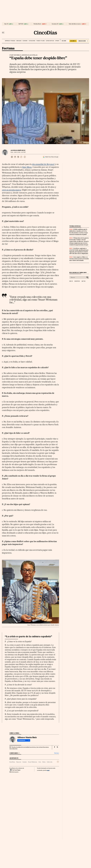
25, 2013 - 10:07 (20, 152)
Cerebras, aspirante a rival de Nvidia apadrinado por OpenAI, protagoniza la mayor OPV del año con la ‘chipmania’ (79, 251)
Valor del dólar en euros (75, 24)
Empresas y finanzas (10, 41)
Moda (44, 762)
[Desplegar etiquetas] (58, 762)
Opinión (57, 41)
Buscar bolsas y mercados (78, 273)
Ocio (40, 762)
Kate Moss (27, 167)
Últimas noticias (50, 41)
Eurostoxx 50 (55, 24)
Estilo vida (50, 762)
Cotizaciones (32, 41)
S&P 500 (21, 24)
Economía (25, 41)
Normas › (57, 753)
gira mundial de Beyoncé (43, 164)
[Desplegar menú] (3, 33)
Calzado (25, 762)
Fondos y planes (41, 41)
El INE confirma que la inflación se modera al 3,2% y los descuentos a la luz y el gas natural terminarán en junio (79, 232)
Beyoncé (19, 762)
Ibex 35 (6, 24)
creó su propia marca (11, 190)
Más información (14, 772)
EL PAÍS (63, 40)
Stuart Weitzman (33, 762)
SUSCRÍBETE (73, 41)
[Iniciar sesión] (83, 41)
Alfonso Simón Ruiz (18, 150)
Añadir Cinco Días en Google (52, 157)
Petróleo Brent (37, 24)
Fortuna (8, 48)
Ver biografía (24, 740)
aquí (48, 770)
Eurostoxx (77, 281)
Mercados (19, 41)
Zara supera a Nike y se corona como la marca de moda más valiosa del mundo (79, 259)
